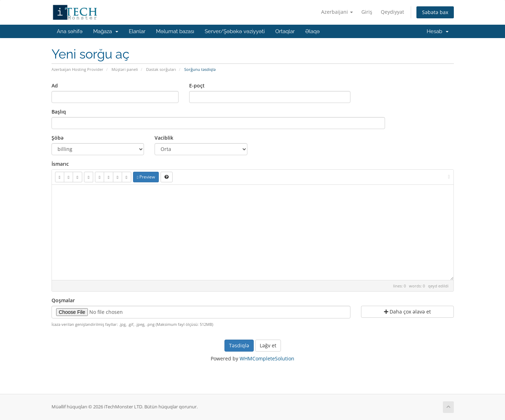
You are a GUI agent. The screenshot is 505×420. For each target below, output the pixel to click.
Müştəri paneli (125, 69)
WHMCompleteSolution (267, 358)
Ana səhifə (70, 31)
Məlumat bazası (175, 31)
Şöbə (58, 138)
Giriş (367, 12)
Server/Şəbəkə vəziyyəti (235, 31)
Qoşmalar (63, 300)
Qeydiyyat (392, 12)
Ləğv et (268, 345)
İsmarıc (60, 164)
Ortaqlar (285, 31)
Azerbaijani (337, 12)
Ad (55, 86)
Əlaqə (312, 31)
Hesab (438, 31)
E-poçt (197, 86)
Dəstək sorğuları (161, 69)
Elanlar (137, 31)
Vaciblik (164, 138)
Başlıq (59, 112)
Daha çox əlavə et (407, 312)
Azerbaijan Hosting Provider (77, 69)
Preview (146, 177)
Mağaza (106, 31)
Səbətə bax (435, 12)
